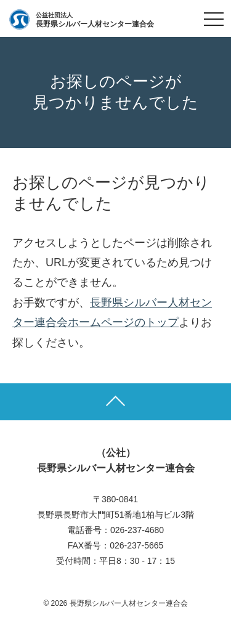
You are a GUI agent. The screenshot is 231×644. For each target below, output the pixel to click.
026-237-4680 (137, 530)
